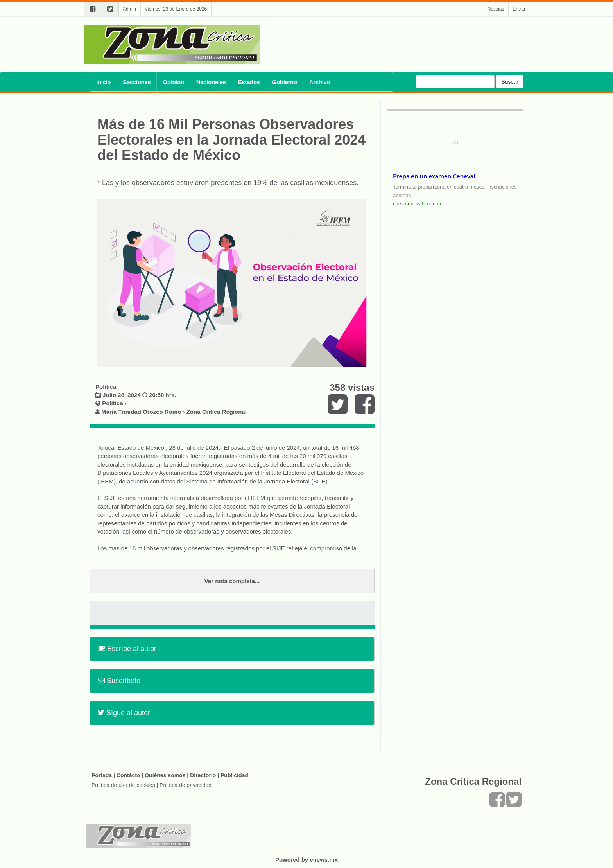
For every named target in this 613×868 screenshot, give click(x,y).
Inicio (103, 82)
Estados (249, 82)
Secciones (137, 82)
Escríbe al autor (127, 649)
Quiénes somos (165, 775)
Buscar (510, 82)
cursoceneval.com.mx (418, 204)
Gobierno (285, 82)
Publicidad (234, 775)
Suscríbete (119, 681)
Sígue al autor (124, 713)
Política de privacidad (186, 785)
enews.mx (324, 860)
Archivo (320, 82)
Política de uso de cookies (123, 785)
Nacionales (211, 82)
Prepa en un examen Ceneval (434, 176)
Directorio (203, 775)
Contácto (128, 775)
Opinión (173, 82)
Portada (102, 775)
